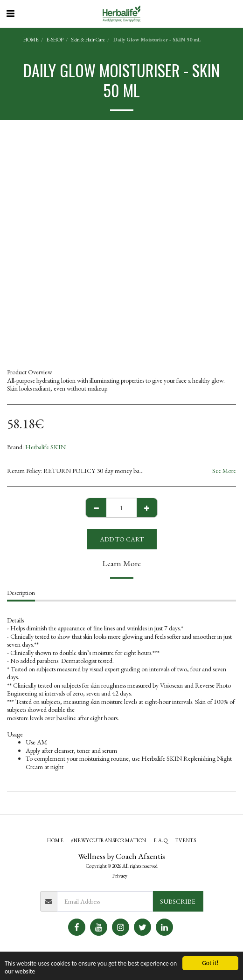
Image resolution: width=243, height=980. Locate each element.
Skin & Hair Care (88, 40)
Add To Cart (122, 539)
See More (224, 471)
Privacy (120, 876)
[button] (10, 14)
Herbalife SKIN (45, 447)
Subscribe (178, 901)
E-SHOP (55, 40)
